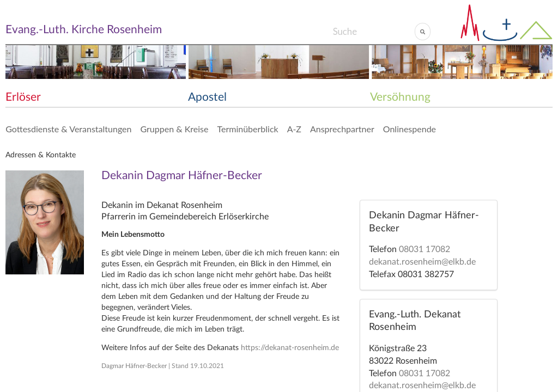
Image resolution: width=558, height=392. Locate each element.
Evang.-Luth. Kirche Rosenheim (84, 30)
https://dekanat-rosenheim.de (290, 348)
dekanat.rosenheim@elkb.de (422, 262)
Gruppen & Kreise (174, 129)
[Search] (374, 32)
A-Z (294, 129)
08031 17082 (424, 249)
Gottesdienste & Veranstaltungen (68, 129)
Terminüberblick (247, 129)
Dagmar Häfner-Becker (134, 366)
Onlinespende (410, 129)
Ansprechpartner (342, 129)
